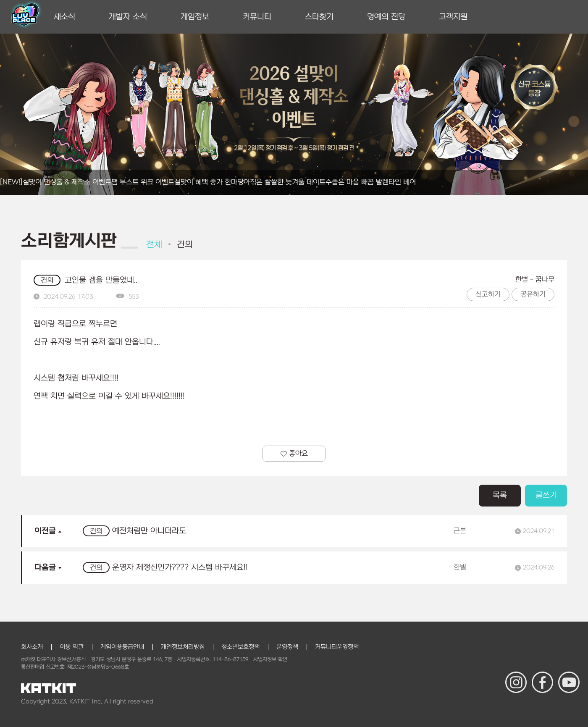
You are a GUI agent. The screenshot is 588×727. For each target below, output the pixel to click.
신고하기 (488, 294)
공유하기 (533, 294)
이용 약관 (72, 647)
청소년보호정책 (240, 647)
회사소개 (32, 647)
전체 (154, 245)
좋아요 (294, 454)
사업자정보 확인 (270, 659)
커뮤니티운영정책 (337, 647)
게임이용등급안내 (122, 647)
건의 (185, 245)
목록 (500, 495)
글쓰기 (546, 495)
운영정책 (287, 647)
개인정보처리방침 (183, 647)
